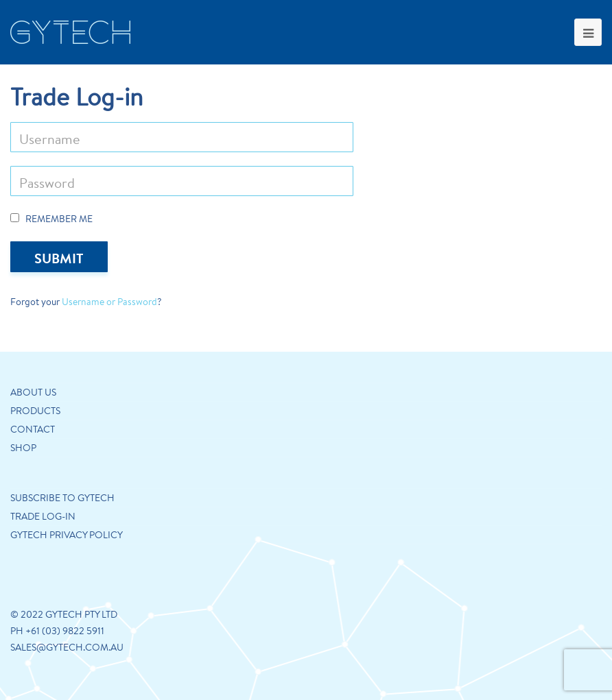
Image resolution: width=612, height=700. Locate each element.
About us (33, 392)
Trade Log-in (43, 516)
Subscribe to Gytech (62, 498)
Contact (33, 429)
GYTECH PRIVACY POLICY (67, 535)
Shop (23, 448)
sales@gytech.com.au (67, 647)
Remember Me (51, 219)
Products (35, 411)
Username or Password (109, 302)
